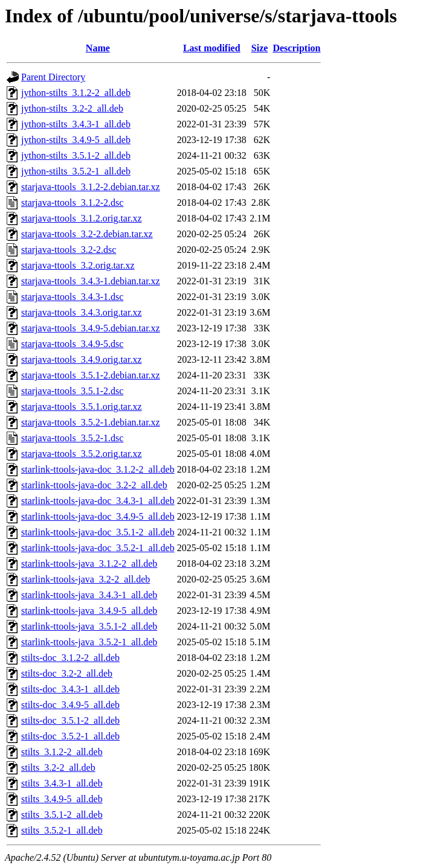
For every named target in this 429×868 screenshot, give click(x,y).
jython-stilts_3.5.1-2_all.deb (76, 155)
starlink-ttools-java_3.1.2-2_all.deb (89, 563)
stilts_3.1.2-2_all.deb (62, 752)
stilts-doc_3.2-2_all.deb (67, 673)
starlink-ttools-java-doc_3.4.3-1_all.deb (98, 501)
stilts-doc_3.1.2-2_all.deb (70, 658)
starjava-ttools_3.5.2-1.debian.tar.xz (91, 422)
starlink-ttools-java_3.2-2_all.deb (85, 579)
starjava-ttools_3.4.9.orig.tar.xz (82, 359)
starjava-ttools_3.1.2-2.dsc (72, 203)
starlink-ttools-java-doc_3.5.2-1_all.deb (98, 548)
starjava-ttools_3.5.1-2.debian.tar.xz (91, 375)
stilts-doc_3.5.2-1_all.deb (70, 736)
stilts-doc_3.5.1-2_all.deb (70, 720)
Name (98, 48)
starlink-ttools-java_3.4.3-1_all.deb (89, 595)
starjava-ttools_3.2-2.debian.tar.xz (87, 234)
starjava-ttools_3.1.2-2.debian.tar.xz (91, 187)
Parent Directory (53, 77)
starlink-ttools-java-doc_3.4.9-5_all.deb (98, 516)
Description (296, 48)
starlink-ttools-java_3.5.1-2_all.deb (89, 626)
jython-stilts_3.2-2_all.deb (72, 108)
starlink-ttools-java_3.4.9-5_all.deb (89, 611)
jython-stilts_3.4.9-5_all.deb (76, 140)
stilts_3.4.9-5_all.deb (62, 799)
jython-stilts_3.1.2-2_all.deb (76, 93)
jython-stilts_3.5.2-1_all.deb (76, 171)
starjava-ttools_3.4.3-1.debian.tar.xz (91, 281)
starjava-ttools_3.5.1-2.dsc (72, 391)
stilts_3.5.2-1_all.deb (62, 830)
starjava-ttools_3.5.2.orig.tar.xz (82, 454)
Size (260, 48)
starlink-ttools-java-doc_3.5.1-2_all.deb (98, 532)
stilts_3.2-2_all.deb (58, 767)
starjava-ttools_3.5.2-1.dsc (72, 438)
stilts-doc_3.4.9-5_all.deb (70, 705)
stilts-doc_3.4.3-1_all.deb (70, 689)
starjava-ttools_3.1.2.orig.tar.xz (82, 218)
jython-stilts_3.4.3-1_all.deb (76, 124)
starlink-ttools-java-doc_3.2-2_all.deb (94, 485)
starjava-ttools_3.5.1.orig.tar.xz (82, 407)
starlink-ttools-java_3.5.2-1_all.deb (89, 642)
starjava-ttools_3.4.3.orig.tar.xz (82, 312)
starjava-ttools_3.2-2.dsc (69, 250)
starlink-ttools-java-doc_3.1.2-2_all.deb (98, 469)
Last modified (212, 48)
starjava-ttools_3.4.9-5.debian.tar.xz (91, 328)
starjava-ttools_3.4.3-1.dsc (72, 297)
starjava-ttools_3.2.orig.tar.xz (78, 265)
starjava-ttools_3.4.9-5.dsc (72, 344)
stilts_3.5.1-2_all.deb (62, 815)
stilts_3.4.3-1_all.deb (62, 783)
